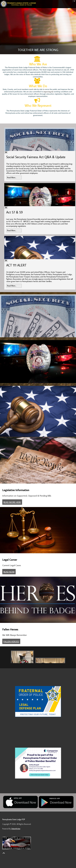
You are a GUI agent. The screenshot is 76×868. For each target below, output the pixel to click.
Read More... (12, 177)
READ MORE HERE (12, 502)
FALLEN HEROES (11, 641)
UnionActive (16, 829)
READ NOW (9, 572)
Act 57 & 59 (14, 212)
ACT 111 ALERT (16, 265)
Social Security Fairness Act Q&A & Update (36, 157)
